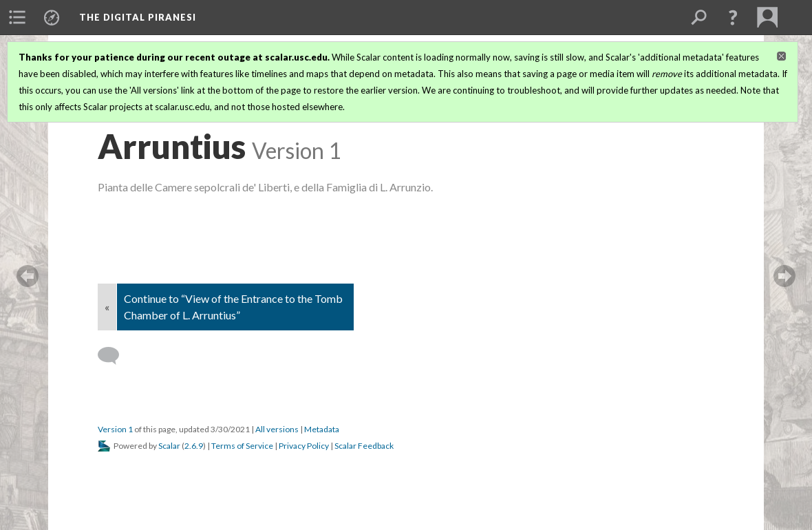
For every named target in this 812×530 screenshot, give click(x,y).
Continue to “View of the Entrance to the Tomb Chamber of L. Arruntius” (233, 307)
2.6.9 (194, 446)
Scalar (169, 446)
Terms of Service (242, 446)
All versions (277, 429)
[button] (733, 17)
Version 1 (115, 429)
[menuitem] (17, 17)
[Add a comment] (115, 356)
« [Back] (107, 307)
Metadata (322, 429)
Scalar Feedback (364, 446)
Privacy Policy (304, 446)
